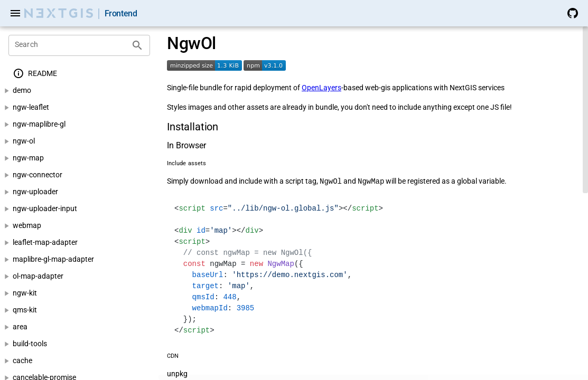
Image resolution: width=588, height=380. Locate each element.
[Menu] (15, 13)
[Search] (71, 45)
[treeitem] (79, 74)
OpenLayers (321, 88)
